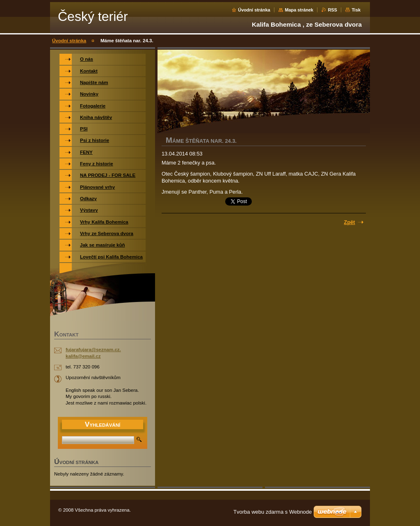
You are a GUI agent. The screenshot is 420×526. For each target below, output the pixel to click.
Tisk (356, 10)
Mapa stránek (299, 10)
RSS (332, 10)
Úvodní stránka (254, 10)
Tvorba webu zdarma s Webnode (273, 512)
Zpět (350, 222)
